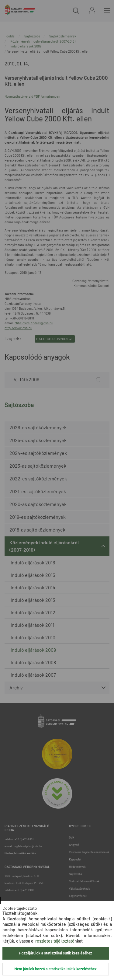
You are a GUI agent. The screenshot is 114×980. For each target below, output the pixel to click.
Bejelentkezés (92, 10)
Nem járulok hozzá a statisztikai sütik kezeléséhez (55, 969)
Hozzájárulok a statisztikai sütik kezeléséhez (55, 953)
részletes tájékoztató (55, 941)
